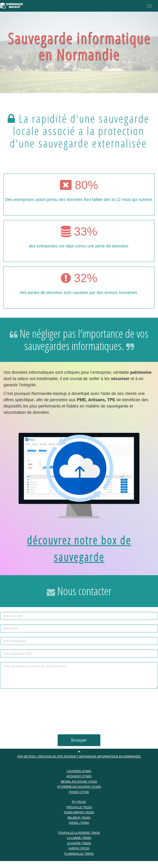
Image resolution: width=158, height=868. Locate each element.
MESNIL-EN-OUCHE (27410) (79, 781)
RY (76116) (79, 802)
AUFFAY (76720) (79, 848)
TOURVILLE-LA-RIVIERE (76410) (79, 833)
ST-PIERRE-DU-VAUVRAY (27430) (79, 787)
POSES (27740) (79, 792)
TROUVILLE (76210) (79, 807)
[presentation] (79, 710)
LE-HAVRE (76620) (79, 843)
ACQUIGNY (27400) (79, 776)
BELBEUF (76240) (79, 818)
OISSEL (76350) (79, 823)
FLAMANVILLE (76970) (79, 854)
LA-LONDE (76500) (79, 838)
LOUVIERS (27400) (79, 771)
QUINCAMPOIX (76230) (79, 812)
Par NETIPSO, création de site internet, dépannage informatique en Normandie (79, 756)
